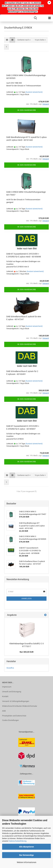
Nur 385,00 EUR (27, 652)
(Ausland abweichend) (34, 92)
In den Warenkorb (27, 110)
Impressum (7, 687)
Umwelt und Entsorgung (12, 692)
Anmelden (27, 599)
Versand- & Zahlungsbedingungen (16, 701)
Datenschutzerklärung (17, 841)
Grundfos (10, 668)
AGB (4, 711)
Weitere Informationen (27, 862)
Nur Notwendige (26, 855)
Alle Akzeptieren (26, 847)
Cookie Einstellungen (10, 720)
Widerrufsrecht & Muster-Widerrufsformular (20, 706)
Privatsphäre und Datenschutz (14, 716)
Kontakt (5, 696)
